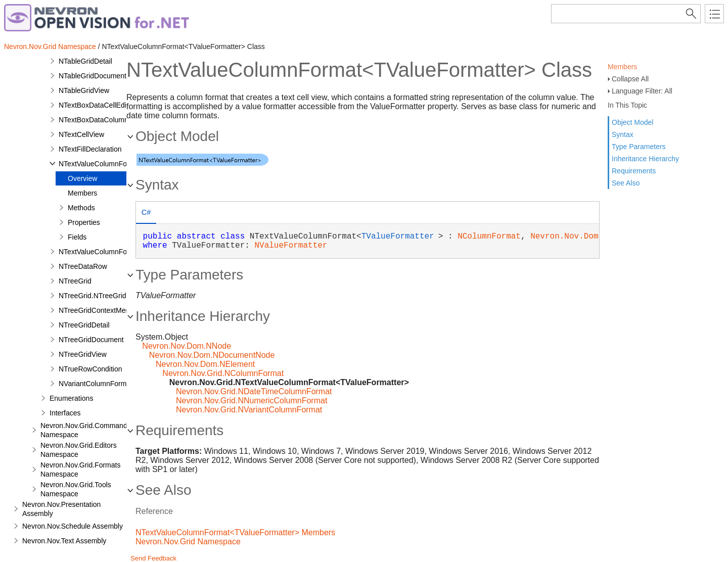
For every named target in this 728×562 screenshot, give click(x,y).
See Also (626, 183)
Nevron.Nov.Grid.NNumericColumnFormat (252, 401)
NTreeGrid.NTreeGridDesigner (107, 296)
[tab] (146, 214)
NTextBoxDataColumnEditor (103, 120)
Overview (82, 178)
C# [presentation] (146, 212)
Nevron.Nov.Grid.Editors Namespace (79, 450)
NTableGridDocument (93, 76)
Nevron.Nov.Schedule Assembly (73, 526)
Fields (77, 237)
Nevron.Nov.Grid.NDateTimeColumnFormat (254, 391)
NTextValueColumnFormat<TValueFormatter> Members (235, 532)
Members (622, 67)
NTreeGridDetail (84, 325)
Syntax (623, 134)
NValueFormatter (291, 246)
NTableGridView (84, 90)
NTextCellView (81, 134)
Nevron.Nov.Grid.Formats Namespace (80, 470)
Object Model (632, 122)
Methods (81, 208)
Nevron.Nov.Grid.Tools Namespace (76, 489)
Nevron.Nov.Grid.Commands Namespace (86, 430)
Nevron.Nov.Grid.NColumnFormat (223, 373)
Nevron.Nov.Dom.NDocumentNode (212, 355)
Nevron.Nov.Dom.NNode (187, 346)
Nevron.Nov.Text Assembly (64, 541)
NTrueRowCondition (90, 369)
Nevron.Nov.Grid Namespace (50, 46)
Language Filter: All (642, 91)
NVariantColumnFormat (96, 384)
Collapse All (630, 79)
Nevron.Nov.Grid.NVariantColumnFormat (249, 410)
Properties (84, 222)
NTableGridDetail (85, 61)
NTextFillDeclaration (90, 149)
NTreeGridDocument (91, 340)
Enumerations (71, 398)
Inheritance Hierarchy (645, 159)
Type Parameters (639, 147)
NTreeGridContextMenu (96, 310)
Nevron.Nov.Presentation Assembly (61, 509)
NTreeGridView (83, 354)
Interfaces (65, 413)
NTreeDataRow (83, 266)
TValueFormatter (398, 237)
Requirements (634, 171)
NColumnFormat (489, 237)
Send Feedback (153, 558)
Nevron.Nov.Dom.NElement (205, 364)
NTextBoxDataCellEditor (97, 105)
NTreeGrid (75, 281)
